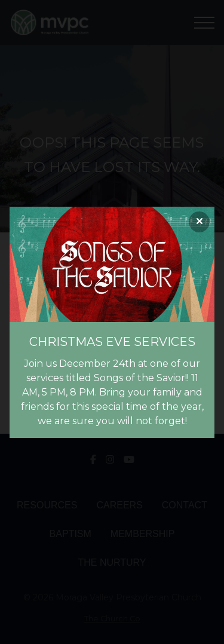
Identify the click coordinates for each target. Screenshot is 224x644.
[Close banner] (199, 222)
